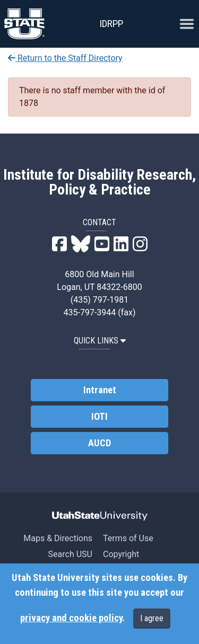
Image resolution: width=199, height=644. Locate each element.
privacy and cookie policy (71, 618)
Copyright (121, 554)
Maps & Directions (58, 538)
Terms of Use (128, 538)
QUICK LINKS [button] (100, 341)
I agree (152, 618)
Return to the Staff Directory (65, 58)
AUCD (99, 443)
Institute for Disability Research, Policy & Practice (99, 182)
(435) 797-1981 (99, 300)
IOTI (99, 417)
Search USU (70, 554)
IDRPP (111, 24)
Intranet (100, 390)
